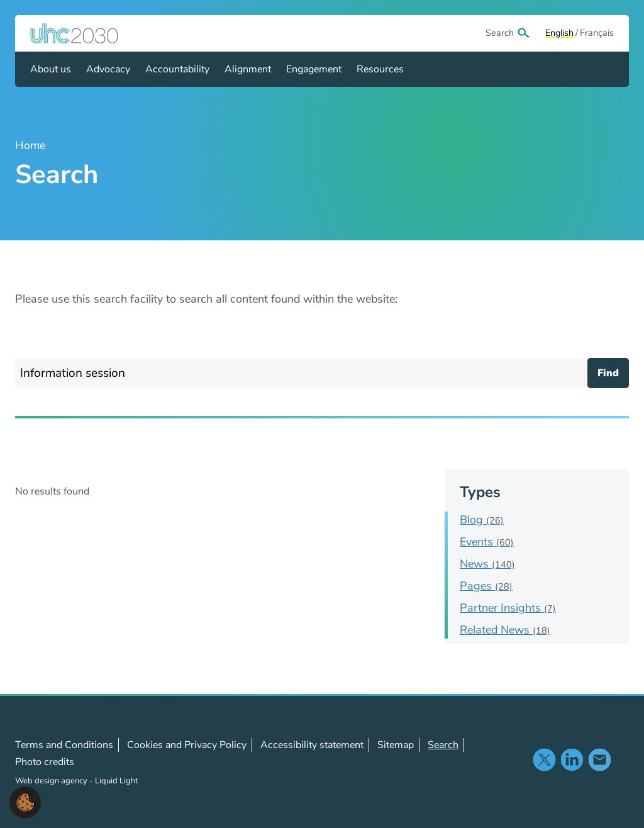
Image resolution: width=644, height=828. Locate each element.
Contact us (599, 759)
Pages (486, 586)
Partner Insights (508, 608)
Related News (505, 630)
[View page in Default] (559, 33)
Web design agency (52, 781)
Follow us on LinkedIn (572, 759)
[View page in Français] (597, 33)
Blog (482, 520)
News (487, 564)
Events (487, 542)
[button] (25, 802)
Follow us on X (544, 759)
